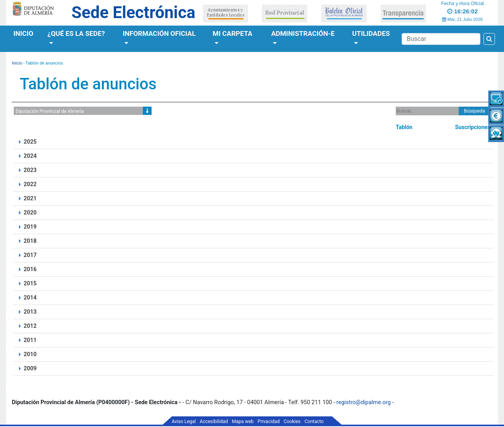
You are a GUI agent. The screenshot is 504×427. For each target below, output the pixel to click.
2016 (30, 269)
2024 (30, 156)
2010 (30, 354)
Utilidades (371, 33)
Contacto (314, 421)
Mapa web (243, 421)
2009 (30, 369)
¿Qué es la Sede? (76, 33)
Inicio (23, 33)
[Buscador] (441, 39)
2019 (30, 227)
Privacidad (269, 421)
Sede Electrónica (133, 12)
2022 (30, 184)
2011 (30, 340)
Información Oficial (159, 33)
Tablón (404, 127)
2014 (30, 298)
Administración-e (303, 33)
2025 (30, 142)
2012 (30, 326)
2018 (30, 241)
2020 (30, 213)
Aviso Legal (184, 421)
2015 (30, 284)
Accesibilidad (214, 421)
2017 (30, 255)
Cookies (292, 421)
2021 (30, 199)
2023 (30, 170)
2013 (30, 312)
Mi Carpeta (233, 33)
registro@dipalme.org (363, 402)
